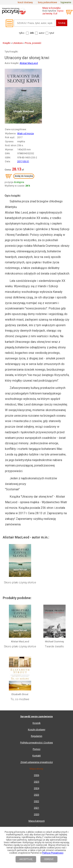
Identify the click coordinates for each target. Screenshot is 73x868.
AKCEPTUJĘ (26, 859)
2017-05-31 (23, 161)
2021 (36, 808)
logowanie (66, 2)
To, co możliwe (20, 699)
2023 (36, 795)
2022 (36, 801)
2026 (36, 775)
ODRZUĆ (49, 859)
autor (42, 33)
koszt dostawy (25, 2)
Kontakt (37, 756)
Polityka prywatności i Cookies (36, 743)
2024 (36, 788)
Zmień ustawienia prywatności (37, 762)
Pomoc (37, 749)
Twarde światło (54, 646)
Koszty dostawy (37, 730)
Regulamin (37, 736)
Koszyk (37, 723)
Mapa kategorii (37, 821)
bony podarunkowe (48, 2)
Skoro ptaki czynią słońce (20, 582)
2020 (36, 814)
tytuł (52, 33)
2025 (36, 782)
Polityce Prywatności (53, 853)
